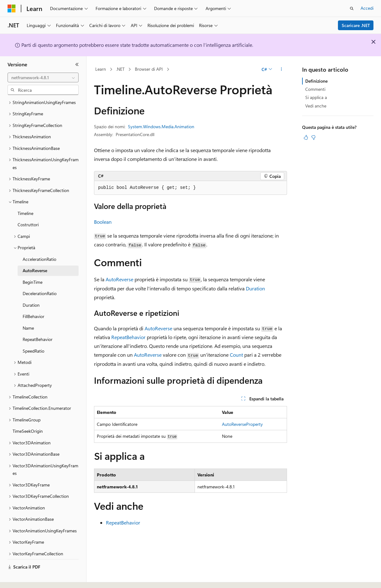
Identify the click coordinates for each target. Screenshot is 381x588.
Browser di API (149, 69)
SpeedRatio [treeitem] (33, 334)
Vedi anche (316, 106)
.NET (120, 69)
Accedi (367, 8)
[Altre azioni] (282, 69)
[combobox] (43, 78)
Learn (101, 69)
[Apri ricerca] (352, 8)
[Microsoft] (12, 8)
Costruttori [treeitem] (28, 207)
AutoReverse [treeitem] (35, 253)
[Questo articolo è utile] (306, 137)
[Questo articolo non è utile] (313, 137)
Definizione (316, 81)
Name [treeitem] (28, 311)
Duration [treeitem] (31, 288)
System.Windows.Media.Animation (161, 126)
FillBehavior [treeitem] (33, 299)
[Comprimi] (77, 64)
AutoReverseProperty (242, 424)
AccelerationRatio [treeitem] (39, 242)
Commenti (315, 89)
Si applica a (316, 97)
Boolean (103, 222)
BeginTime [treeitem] (33, 265)
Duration (255, 288)
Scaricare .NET (356, 25)
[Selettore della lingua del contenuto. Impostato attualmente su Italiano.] (21, 578)
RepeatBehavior (128, 337)
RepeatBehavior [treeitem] (38, 322)
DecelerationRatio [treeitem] (40, 276)
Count (236, 355)
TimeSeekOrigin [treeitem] (28, 414)
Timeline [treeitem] (25, 196)
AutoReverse (119, 279)
